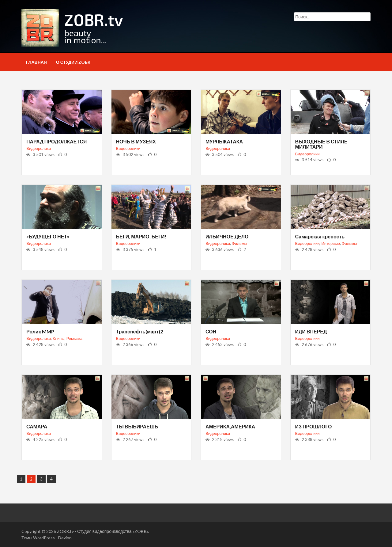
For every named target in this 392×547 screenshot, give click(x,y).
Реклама (74, 338)
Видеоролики (39, 148)
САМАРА (37, 426)
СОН (211, 331)
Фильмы (239, 243)
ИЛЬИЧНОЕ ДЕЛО (227, 236)
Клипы (59, 338)
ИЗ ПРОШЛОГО (314, 426)
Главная (36, 62)
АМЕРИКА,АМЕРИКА (230, 426)
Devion (65, 538)
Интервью (330, 243)
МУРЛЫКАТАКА (224, 141)
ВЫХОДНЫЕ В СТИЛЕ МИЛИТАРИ (321, 144)
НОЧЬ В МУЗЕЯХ (136, 141)
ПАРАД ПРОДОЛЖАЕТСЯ (57, 141)
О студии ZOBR (73, 62)
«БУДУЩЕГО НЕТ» (48, 236)
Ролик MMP (40, 331)
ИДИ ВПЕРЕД (311, 331)
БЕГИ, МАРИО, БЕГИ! (141, 236)
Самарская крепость (320, 236)
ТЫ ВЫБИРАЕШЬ (137, 426)
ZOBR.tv (65, 531)
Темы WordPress (38, 538)
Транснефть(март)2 (139, 331)
